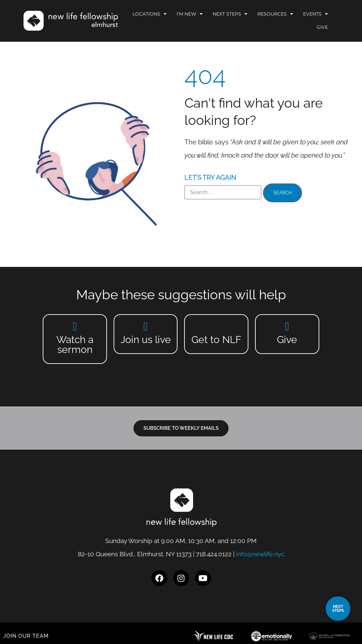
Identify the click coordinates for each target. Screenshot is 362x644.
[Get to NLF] (216, 326)
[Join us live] (146, 326)
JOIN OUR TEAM (26, 636)
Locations (150, 14)
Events (315, 14)
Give (322, 27)
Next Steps (230, 14)
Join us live (146, 340)
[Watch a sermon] (75, 326)
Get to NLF (216, 340)
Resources (275, 14)
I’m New (190, 14)
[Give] (287, 326)
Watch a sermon (75, 345)
